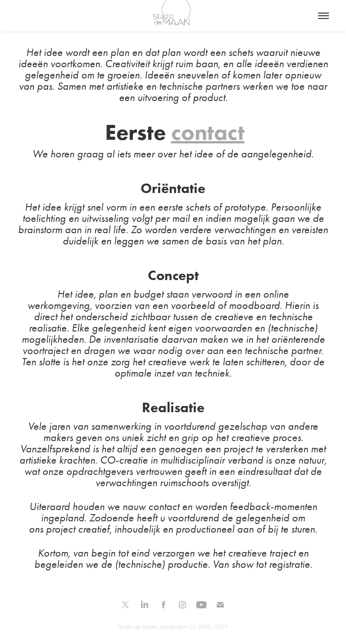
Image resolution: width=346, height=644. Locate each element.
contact (208, 132)
